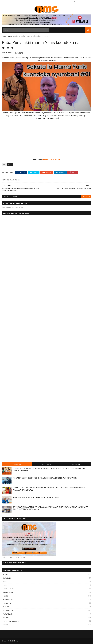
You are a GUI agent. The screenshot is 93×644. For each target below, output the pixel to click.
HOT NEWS (46, 464)
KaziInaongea (8, 600)
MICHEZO (7, 618)
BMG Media (14, 641)
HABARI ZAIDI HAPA (51, 160)
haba (5, 582)
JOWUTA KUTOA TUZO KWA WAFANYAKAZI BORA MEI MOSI (36, 497)
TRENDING (17, 464)
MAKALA (6, 607)
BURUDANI (7, 578)
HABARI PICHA (8, 593)
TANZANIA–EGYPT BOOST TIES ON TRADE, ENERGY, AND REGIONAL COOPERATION (45, 478)
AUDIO (6, 575)
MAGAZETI (7, 603)
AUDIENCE (76, 464)
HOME (5, 596)
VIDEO (10, 36)
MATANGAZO (8, 611)
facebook (86, 197)
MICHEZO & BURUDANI (11, 621)
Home (4, 36)
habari (6, 585)
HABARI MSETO (9, 589)
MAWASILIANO (8, 614)
